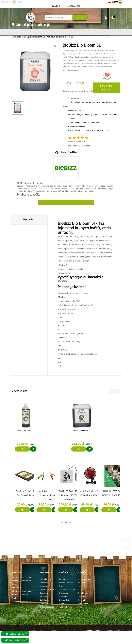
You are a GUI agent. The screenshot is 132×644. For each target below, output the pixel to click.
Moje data (81, 583)
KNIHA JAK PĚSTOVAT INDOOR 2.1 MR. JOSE (112, 493)
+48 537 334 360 (73, 6)
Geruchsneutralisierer (67, 590)
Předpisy (81, 610)
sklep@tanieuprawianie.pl (22, 602)
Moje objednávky (84, 579)
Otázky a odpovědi (47, 607)
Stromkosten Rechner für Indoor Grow (66, 583)
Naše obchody (46, 579)
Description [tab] (29, 219)
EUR (9, 2)
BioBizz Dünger (65, 617)
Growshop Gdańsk (47, 590)
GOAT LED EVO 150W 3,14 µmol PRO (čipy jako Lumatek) (69, 495)
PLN (15, 2)
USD (20, 2)
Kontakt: (56, 6)
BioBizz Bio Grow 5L (82, 430)
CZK (4, 2)
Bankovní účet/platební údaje (83, 603)
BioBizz (72, 152)
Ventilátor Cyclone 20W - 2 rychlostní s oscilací (90, 493)
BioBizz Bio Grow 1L (26, 430)
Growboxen (63, 593)
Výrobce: (66, 152)
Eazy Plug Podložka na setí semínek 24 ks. (26, 493)
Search (80, 17)
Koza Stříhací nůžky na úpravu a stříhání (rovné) (47, 495)
